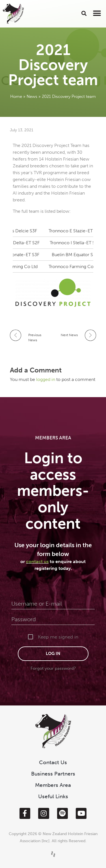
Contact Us (53, 762)
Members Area (53, 785)
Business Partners (53, 774)
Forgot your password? (53, 668)
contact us (37, 562)
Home (16, 96)
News (32, 96)
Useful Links (53, 796)
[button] (84, 13)
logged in (46, 379)
